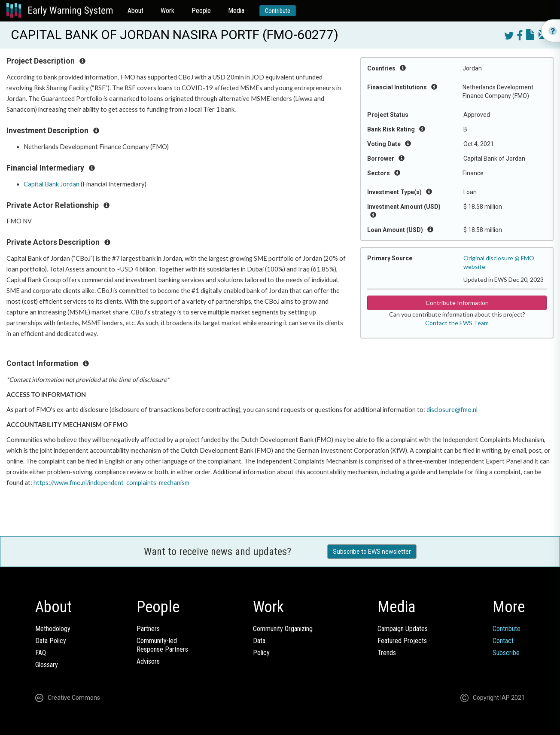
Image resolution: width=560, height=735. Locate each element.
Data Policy (51, 641)
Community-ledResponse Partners (162, 645)
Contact (503, 641)
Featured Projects (402, 641)
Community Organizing (283, 629)
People (201, 11)
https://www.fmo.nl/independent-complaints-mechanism (111, 483)
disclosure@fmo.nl (452, 410)
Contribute (278, 11)
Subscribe (506, 653)
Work (167, 11)
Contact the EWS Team (457, 323)
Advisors (148, 661)
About (135, 11)
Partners (148, 629)
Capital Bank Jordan (52, 184)
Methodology (53, 629)
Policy (261, 653)
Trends (387, 653)
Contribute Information (457, 303)
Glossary (47, 665)
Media (236, 11)
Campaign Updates (403, 629)
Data (259, 641)
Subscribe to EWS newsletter (372, 552)
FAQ (41, 653)
